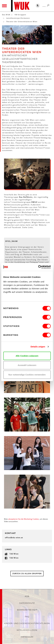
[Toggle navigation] (4, 6)
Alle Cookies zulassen (27, 356)
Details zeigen (38, 347)
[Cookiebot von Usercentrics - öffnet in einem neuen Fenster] (38, 267)
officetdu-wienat (14, 538)
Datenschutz (27, 603)
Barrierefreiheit (27, 610)
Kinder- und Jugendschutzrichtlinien (27, 623)
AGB (27, 596)
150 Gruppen (20, 15)
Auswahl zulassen (27, 365)
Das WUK (6, 15)
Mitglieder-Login (27, 630)
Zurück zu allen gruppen (27, 573)
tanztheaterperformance (18, 18)
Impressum (27, 637)
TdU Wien (14, 554)
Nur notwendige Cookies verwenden (27, 375)
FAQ (27, 617)
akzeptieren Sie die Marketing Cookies (24, 519)
